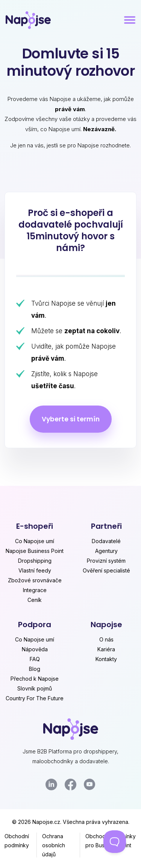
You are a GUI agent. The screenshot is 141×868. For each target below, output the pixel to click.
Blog (35, 669)
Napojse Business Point (35, 551)
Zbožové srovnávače (35, 580)
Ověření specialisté (106, 570)
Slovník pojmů (35, 688)
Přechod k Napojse (35, 679)
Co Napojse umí (35, 541)
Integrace (35, 590)
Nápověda (35, 649)
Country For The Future (35, 698)
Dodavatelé (106, 541)
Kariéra (106, 649)
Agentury (106, 551)
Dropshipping (35, 561)
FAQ (35, 659)
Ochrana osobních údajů (54, 845)
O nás (106, 639)
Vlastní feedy (35, 570)
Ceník (35, 600)
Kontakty (106, 659)
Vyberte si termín (71, 419)
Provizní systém (106, 561)
